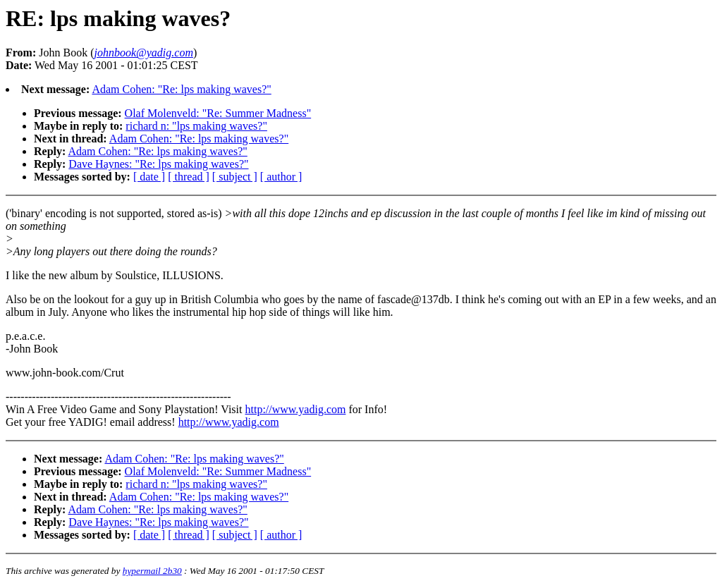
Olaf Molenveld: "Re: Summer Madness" (218, 113)
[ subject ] (235, 177)
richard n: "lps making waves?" (196, 126)
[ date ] (149, 177)
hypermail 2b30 (152, 571)
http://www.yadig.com (295, 409)
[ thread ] (189, 177)
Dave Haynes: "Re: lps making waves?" (158, 164)
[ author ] (281, 177)
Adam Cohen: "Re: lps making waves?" (181, 89)
